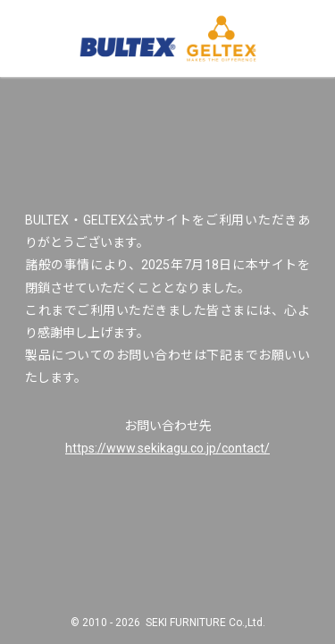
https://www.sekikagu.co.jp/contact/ (167, 448)
